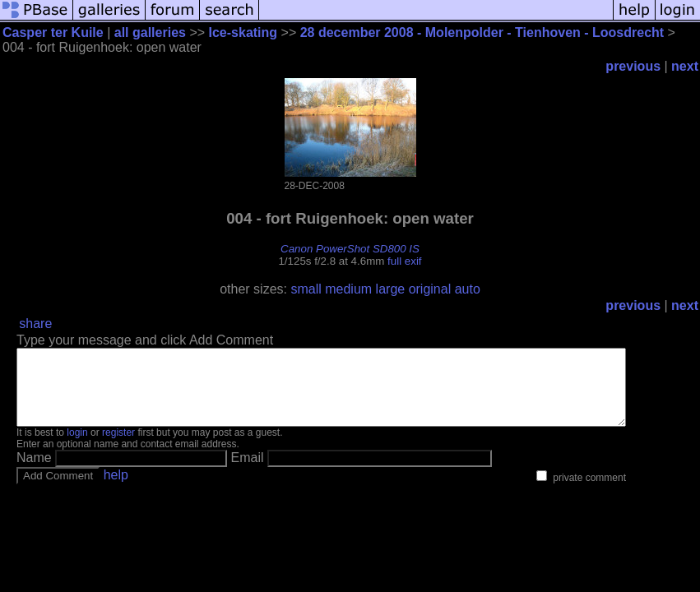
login (77, 447)
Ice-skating (243, 32)
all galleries (150, 32)
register (118, 447)
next (685, 66)
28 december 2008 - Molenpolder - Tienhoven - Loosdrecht (482, 32)
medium (348, 289)
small (306, 289)
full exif (404, 261)
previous (633, 66)
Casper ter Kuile (53, 32)
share (35, 324)
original (430, 289)
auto (468, 289)
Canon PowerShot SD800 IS (350, 249)
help (116, 490)
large (391, 289)
